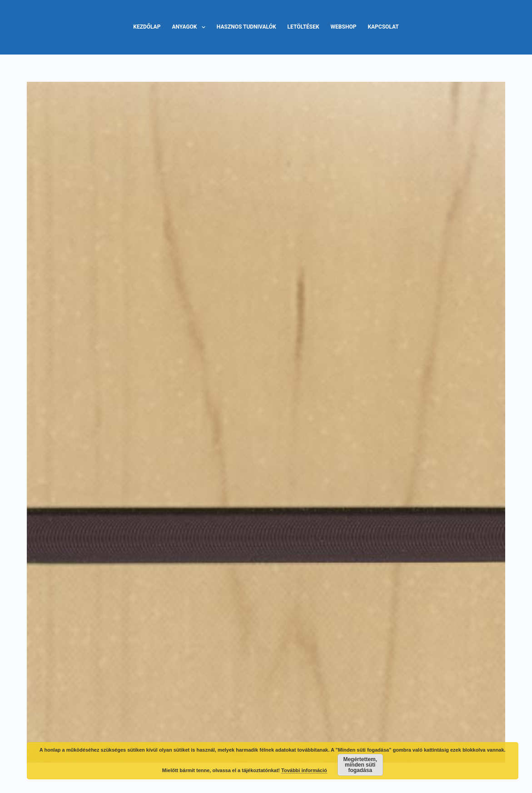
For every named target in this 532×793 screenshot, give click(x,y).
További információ (304, 770)
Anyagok (190, 27)
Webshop (344, 27)
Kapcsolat (383, 27)
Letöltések (303, 27)
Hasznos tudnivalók (246, 27)
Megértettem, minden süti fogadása (360, 765)
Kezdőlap (147, 27)
